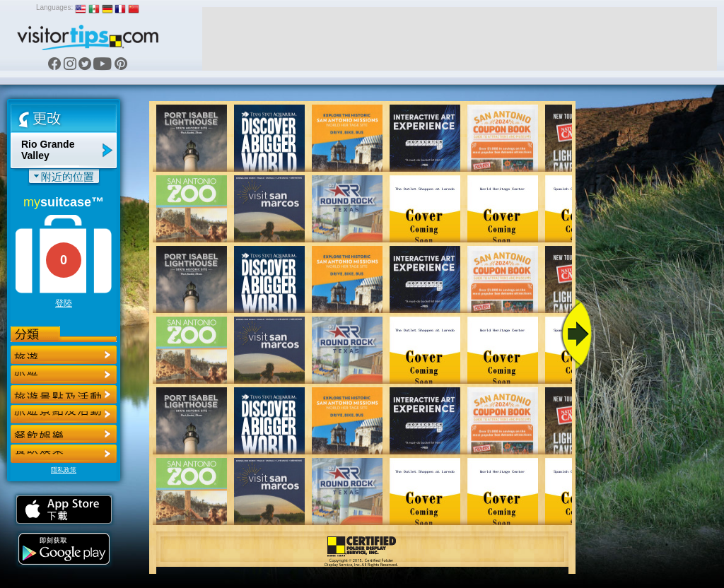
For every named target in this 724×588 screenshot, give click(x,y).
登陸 (64, 303)
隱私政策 (64, 470)
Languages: (54, 7)
